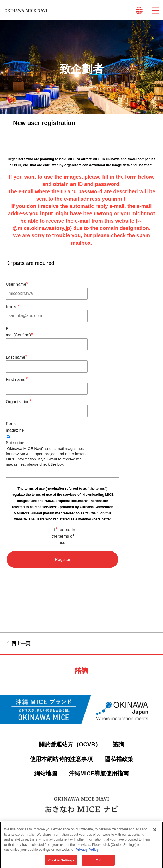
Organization (19, 401)
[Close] (155, 832)
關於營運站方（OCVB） (70, 744)
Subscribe (15, 440)
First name (17, 379)
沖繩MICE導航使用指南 (99, 773)
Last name (17, 357)
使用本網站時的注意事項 (61, 759)
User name (17, 284)
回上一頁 (21, 643)
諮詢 (118, 744)
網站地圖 (46, 773)
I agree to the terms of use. (63, 536)
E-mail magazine (15, 427)
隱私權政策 (119, 759)
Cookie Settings (61, 862)
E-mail (13, 306)
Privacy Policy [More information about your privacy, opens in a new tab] (87, 852)
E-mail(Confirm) (19, 332)
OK (98, 862)
